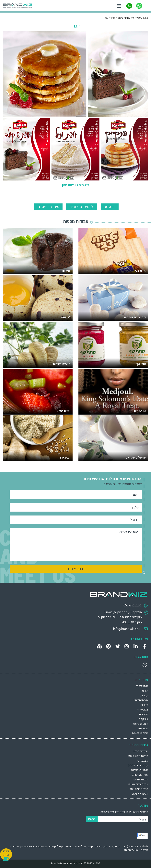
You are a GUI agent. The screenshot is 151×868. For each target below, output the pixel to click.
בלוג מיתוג (143, 709)
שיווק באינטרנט (140, 775)
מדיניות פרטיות (140, 733)
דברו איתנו (76, 569)
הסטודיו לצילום (140, 793)
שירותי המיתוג (141, 700)
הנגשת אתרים (141, 779)
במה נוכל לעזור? (129, 532)
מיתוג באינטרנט (140, 770)
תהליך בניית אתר (139, 789)
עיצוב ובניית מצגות (138, 784)
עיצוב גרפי (143, 760)
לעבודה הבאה (48, 207)
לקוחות (144, 705)
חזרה (110, 207)
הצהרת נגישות (140, 724)
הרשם (92, 819)
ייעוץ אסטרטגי (140, 751)
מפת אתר (143, 728)
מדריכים (144, 714)
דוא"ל (134, 520)
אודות (145, 691)
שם (136, 494)
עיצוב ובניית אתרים (138, 765)
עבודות (144, 695)
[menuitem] (75, 751)
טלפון (135, 507)
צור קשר (144, 719)
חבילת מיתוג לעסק (138, 756)
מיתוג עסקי (142, 686)
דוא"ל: (142, 819)
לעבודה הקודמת (82, 207)
